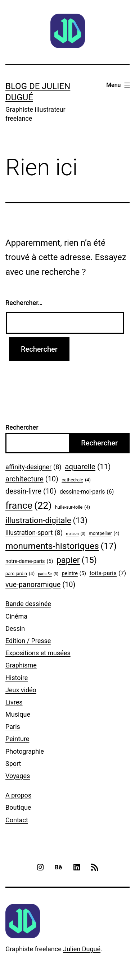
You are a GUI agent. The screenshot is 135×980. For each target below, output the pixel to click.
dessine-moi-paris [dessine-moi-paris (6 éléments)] (87, 492)
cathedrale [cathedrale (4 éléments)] (76, 480)
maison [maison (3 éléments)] (76, 534)
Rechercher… (24, 303)
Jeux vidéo (21, 690)
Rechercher (22, 427)
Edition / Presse (28, 641)
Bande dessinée (28, 604)
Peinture (17, 739)
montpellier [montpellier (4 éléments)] (104, 533)
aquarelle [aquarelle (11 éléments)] (88, 467)
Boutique (18, 807)
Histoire (17, 678)
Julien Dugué (82, 949)
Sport (13, 764)
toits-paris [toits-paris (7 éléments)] (108, 573)
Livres (14, 702)
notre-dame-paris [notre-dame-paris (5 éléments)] (29, 562)
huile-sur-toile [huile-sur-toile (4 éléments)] (73, 507)
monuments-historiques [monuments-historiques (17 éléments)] (61, 546)
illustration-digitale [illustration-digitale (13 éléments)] (46, 521)
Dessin (15, 628)
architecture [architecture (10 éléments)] (32, 479)
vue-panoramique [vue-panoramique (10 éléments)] (40, 585)
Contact (17, 820)
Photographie (25, 751)
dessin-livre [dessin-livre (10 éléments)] (31, 491)
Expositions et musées (38, 653)
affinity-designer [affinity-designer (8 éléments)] (33, 467)
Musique (18, 714)
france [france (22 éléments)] (28, 506)
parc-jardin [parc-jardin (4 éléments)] (20, 574)
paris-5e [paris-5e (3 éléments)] (48, 574)
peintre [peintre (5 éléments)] (74, 574)
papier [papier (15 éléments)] (77, 560)
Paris (13, 727)
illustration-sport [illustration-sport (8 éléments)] (34, 533)
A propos (18, 795)
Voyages (18, 776)
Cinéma (16, 616)
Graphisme (21, 665)
